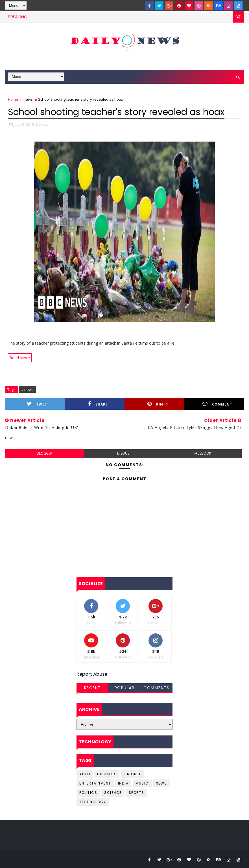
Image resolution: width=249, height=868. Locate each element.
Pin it (158, 404)
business (107, 774)
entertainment (95, 783)
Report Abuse (92, 674)
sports (136, 793)
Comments (156, 688)
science (113, 793)
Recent (93, 688)
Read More (20, 358)
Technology (93, 802)
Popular (125, 688)
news (28, 99)
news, (44, 124)
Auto (85, 774)
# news (27, 389)
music (142, 783)
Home (13, 99)
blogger (44, 453)
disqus (123, 453)
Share (98, 404)
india (123, 783)
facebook (202, 453)
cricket (132, 774)
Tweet (38, 404)
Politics (88, 793)
